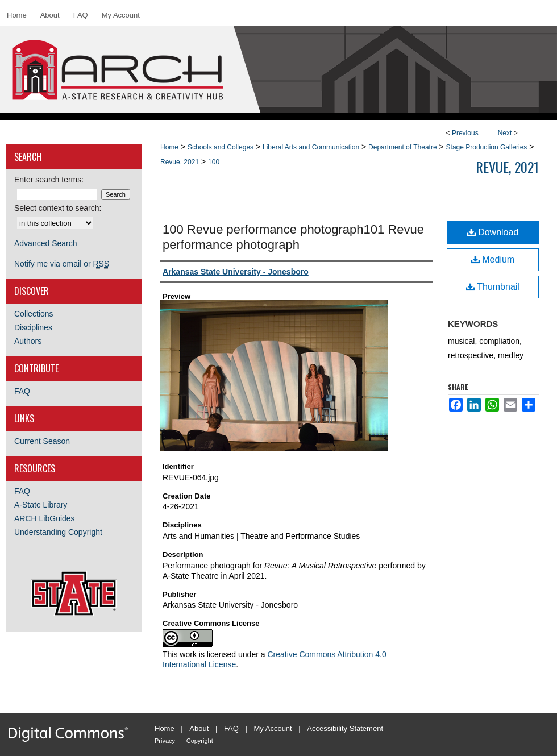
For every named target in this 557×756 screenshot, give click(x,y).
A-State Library (41, 505)
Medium (493, 259)
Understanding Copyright (58, 532)
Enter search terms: (49, 180)
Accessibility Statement (345, 728)
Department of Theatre (403, 147)
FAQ (22, 391)
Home (169, 147)
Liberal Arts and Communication (311, 147)
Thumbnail (493, 287)
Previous (465, 133)
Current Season (42, 441)
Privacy (165, 741)
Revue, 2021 (180, 162)
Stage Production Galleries (487, 147)
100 (214, 162)
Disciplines (33, 327)
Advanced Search (46, 243)
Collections (34, 314)
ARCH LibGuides (45, 518)
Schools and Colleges (221, 147)
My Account (273, 728)
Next (505, 133)
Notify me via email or (62, 264)
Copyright (200, 741)
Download (493, 232)
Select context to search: (58, 208)
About (199, 728)
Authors (28, 341)
